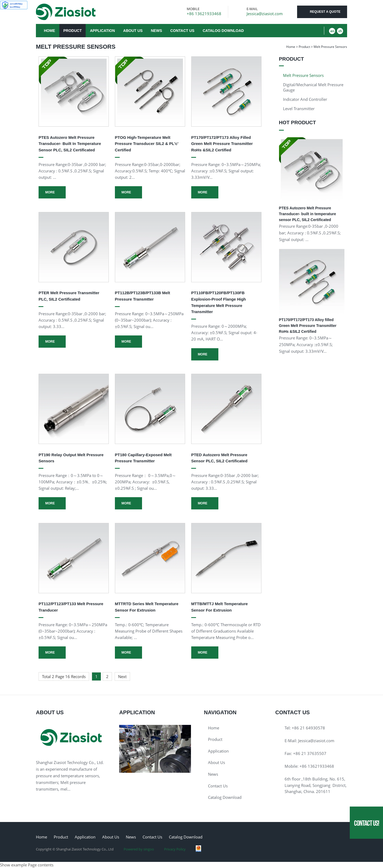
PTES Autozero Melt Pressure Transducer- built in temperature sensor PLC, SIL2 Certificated (70, 144)
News (156, 31)
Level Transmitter (299, 109)
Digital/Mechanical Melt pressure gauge (313, 87)
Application (102, 31)
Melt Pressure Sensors (303, 75)
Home (49, 31)
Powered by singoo (139, 849)
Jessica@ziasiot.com (265, 14)
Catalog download (223, 31)
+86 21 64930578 (308, 728)
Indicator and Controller (305, 99)
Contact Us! (367, 823)
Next (122, 676)
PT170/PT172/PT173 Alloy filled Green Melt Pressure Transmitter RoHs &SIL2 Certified (222, 144)
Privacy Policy (175, 849)
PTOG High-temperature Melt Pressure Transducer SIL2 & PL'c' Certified (147, 144)
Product (72, 31)
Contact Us (182, 31)
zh (340, 31)
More (50, 192)
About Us (133, 31)
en (332, 31)
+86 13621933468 (204, 14)
